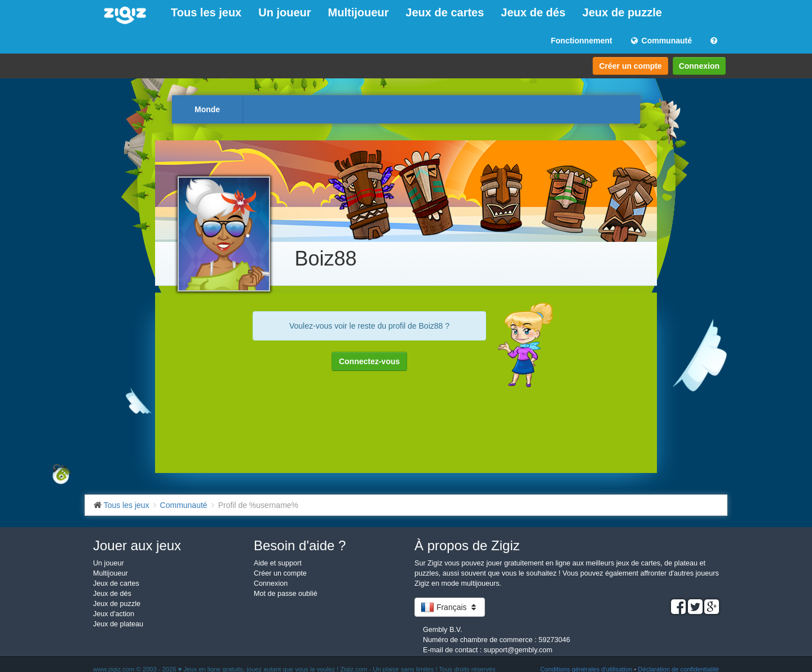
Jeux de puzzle (622, 12)
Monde (207, 109)
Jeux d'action (114, 614)
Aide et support (278, 563)
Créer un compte (630, 66)
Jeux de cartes (445, 12)
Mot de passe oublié (286, 594)
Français (450, 607)
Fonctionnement (582, 41)
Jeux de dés (533, 12)
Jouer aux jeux (137, 545)
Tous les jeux (206, 12)
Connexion (699, 66)
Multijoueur (359, 12)
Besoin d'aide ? (300, 545)
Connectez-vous (369, 361)
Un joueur (284, 12)
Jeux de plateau (118, 624)
